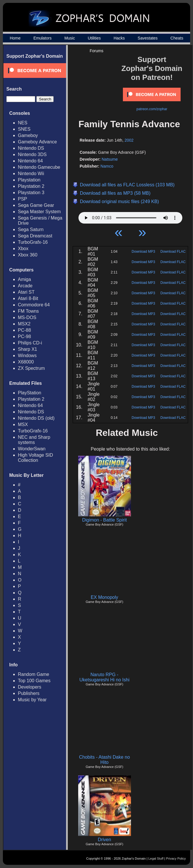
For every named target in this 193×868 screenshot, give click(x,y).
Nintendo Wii (31, 174)
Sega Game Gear (36, 205)
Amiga (24, 279)
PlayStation (30, 393)
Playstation (29, 180)
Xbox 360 (28, 255)
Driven (104, 840)
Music (70, 38)
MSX (23, 424)
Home (15, 38)
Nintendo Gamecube (39, 167)
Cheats (177, 38)
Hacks (119, 38)
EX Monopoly (104, 597)
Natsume (110, 159)
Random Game (34, 674)
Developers (30, 687)
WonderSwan (32, 449)
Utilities (94, 38)
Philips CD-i (30, 343)
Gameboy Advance (37, 142)
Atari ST (26, 292)
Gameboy (28, 135)
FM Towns (28, 311)
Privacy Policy (176, 858)
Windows (27, 356)
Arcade (25, 286)
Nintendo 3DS (32, 154)
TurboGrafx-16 (33, 242)
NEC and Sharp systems (34, 440)
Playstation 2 (31, 186)
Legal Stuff (156, 858)
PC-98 (24, 336)
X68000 (26, 362)
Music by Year (32, 700)
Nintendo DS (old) (36, 418)
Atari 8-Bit (28, 298)
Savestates (148, 38)
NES (23, 123)
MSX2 (24, 324)
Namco (107, 166)
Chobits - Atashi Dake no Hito (104, 760)
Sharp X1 (28, 349)
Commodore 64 (34, 305)
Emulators (43, 38)
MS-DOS (27, 317)
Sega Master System (39, 212)
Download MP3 (143, 252)
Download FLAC (173, 252)
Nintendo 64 (30, 161)
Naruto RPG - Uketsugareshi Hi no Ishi (104, 677)
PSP (23, 199)
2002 (129, 140)
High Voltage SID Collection (35, 458)
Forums (96, 51)
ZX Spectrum (31, 368)
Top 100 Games (34, 681)
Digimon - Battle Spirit (105, 520)
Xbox (23, 249)
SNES (24, 129)
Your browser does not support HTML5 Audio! (130, 216)
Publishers (29, 693)
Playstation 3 (31, 193)
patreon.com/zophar (152, 109)
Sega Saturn (31, 229)
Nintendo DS (31, 148)
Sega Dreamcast (35, 236)
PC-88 (24, 330)
